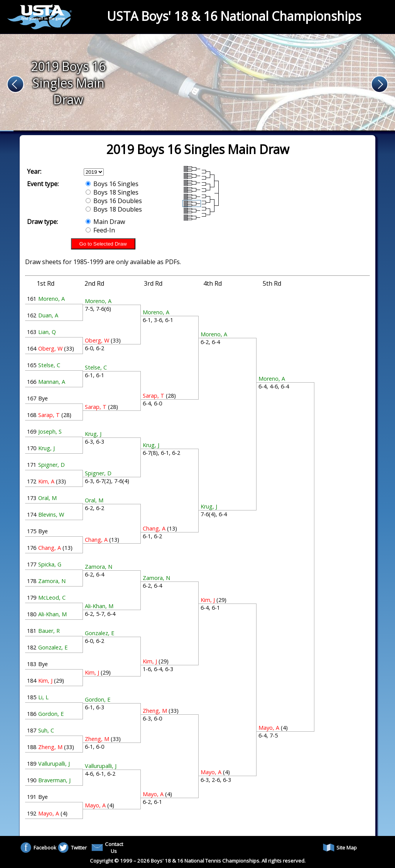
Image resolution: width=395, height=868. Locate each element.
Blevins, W (51, 515)
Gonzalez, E (53, 647)
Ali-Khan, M (52, 614)
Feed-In (100, 230)
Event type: (43, 184)
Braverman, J (54, 780)
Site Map (340, 848)
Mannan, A (52, 382)
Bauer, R (49, 631)
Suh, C (46, 730)
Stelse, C (49, 365)
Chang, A (50, 548)
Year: (34, 171)
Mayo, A (49, 813)
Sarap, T (49, 415)
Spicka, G (50, 564)
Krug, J (46, 448)
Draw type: (42, 222)
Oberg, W (50, 348)
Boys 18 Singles (112, 192)
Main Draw (105, 222)
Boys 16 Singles (112, 184)
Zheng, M (50, 747)
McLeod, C (52, 598)
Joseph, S (50, 431)
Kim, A (46, 481)
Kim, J (45, 681)
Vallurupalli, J (54, 764)
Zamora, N (52, 581)
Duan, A (48, 315)
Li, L (43, 697)
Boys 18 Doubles (114, 209)
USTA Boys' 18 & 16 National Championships (234, 16)
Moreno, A (51, 299)
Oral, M (47, 498)
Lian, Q (47, 332)
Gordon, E (51, 714)
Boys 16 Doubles (114, 201)
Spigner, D (51, 465)
